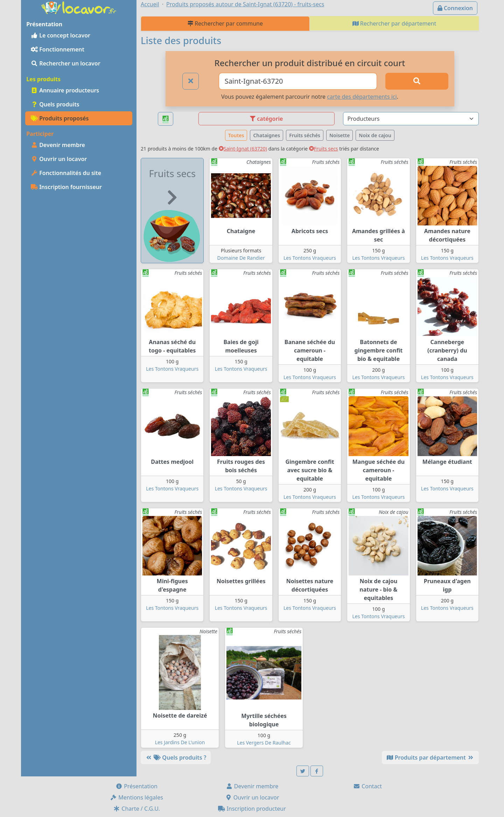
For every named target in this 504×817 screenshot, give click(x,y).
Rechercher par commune (225, 23)
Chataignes (267, 135)
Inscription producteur (252, 809)
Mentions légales (136, 797)
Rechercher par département (394, 23)
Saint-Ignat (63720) (243, 149)
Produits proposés (60, 118)
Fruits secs (324, 149)
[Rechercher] (417, 81)
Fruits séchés (305, 135)
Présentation (136, 786)
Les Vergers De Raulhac (264, 743)
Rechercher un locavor (66, 63)
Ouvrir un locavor (59, 159)
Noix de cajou (375, 135)
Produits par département (430, 757)
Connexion (455, 8)
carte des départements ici (362, 97)
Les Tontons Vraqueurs (310, 258)
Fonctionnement (58, 49)
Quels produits (55, 104)
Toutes (236, 135)
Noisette (339, 135)
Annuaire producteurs (65, 90)
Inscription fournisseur (66, 187)
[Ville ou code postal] (298, 81)
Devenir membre (58, 145)
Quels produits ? (176, 757)
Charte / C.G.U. (136, 809)
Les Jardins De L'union (180, 742)
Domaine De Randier (241, 258)
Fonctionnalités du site (66, 173)
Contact (367, 786)
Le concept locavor (61, 35)
